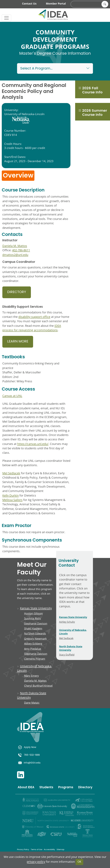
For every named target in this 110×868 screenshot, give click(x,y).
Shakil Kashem (33, 628)
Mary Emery (31, 676)
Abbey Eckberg (33, 644)
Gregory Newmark (35, 639)
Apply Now (27, 747)
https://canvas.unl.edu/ (33, 444)
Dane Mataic (32, 703)
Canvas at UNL (12, 396)
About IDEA (26, 788)
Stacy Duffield (67, 655)
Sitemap (60, 850)
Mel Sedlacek (11, 473)
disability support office (34, 317)
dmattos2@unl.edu (15, 255)
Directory (17, 292)
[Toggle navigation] (6, 18)
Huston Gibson (33, 613)
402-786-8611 (21, 250)
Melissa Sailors (12, 500)
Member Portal (56, 4)
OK (79, 862)
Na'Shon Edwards (35, 633)
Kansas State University (36, 608)
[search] (89, 4)
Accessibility (49, 850)
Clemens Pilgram (35, 659)
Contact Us (29, 4)
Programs (66, 788)
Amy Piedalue (33, 649)
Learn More (18, 342)
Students (46, 788)
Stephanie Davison (36, 623)
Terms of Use (36, 850)
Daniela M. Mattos (15, 246)
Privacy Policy (23, 850)
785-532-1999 (29, 755)
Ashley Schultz (67, 622)
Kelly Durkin (11, 495)
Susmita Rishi (32, 618)
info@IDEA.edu (29, 763)
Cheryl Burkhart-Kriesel (38, 686)
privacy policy (36, 862)
